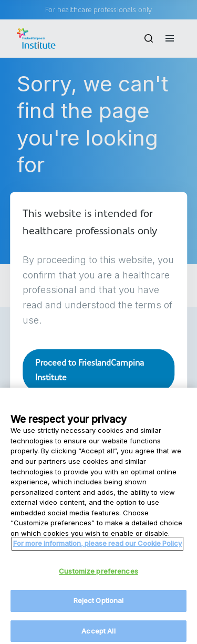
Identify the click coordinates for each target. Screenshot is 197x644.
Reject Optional (99, 605)
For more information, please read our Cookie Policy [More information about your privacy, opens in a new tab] (97, 548)
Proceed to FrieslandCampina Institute (90, 370)
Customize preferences (98, 575)
